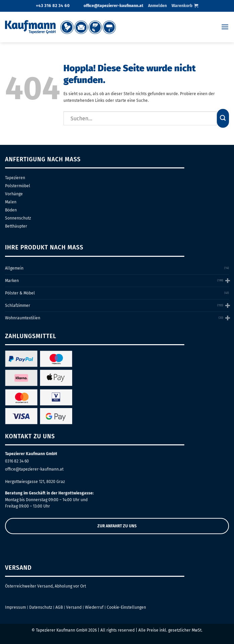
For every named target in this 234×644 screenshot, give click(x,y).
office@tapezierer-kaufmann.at (34, 469)
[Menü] (225, 27)
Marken (12, 281)
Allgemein (14, 268)
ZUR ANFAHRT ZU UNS (117, 526)
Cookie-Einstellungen (126, 607)
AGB (59, 607)
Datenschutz (41, 607)
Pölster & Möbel (20, 293)
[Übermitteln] (223, 118)
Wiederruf (94, 607)
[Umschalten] (227, 280)
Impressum (15, 607)
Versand (74, 607)
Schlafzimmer (18, 306)
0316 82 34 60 (17, 461)
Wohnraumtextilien (23, 318)
